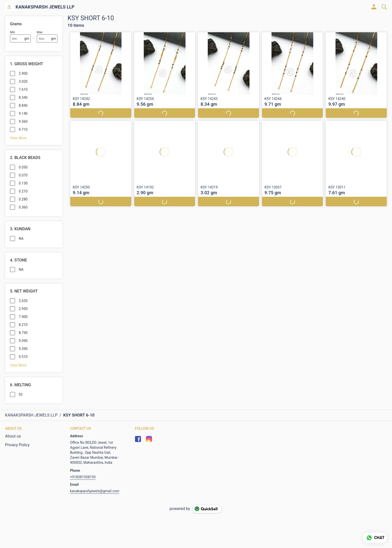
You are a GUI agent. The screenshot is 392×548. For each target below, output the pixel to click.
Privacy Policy (17, 445)
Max (40, 32)
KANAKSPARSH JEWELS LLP (45, 7)
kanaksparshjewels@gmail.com (95, 491)
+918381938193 (83, 477)
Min (12, 32)
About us (13, 436)
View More (18, 138)
